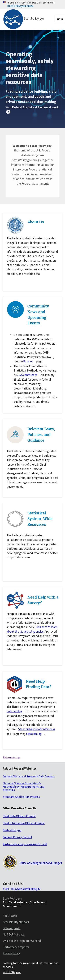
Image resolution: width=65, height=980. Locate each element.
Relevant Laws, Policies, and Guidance (41, 435)
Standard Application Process (36, 729)
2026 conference (27, 375)
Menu (60, 19)
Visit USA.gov (12, 972)
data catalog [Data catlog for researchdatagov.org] (34, 734)
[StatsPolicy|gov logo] (25, 19)
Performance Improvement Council (25, 844)
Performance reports (16, 947)
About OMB (10, 916)
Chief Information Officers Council (24, 823)
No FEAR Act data (14, 934)
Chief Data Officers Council (19, 816)
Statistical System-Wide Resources (40, 519)
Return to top (11, 757)
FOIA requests (12, 928)
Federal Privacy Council (17, 837)
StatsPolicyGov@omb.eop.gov (22, 889)
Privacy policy (11, 953)
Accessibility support (16, 922)
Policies (28, 361)
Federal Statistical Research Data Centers (29, 776)
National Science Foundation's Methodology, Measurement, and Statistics (24, 787)
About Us (36, 222)
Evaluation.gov (12, 830)
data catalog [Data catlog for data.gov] (14, 711)
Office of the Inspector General (22, 941)
